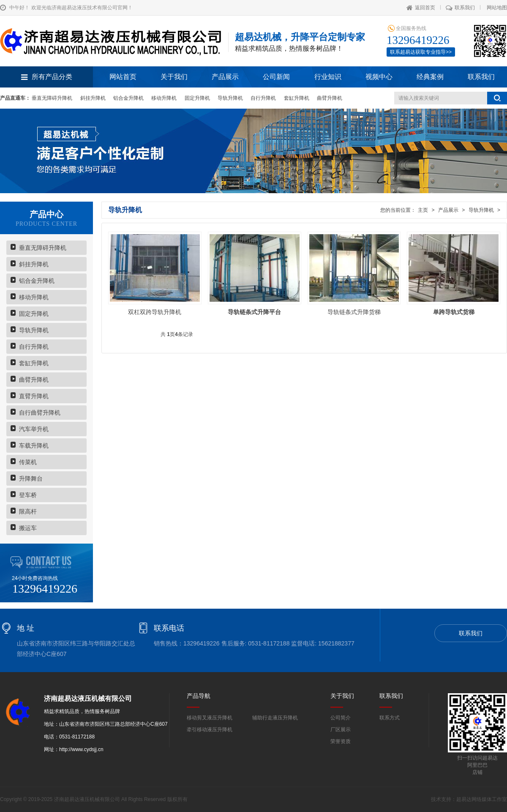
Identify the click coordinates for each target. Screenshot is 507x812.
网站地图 (497, 8)
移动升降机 (164, 98)
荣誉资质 (341, 741)
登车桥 (28, 495)
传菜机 (28, 462)
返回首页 (421, 8)
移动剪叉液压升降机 (210, 718)
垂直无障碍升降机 (52, 98)
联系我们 (460, 8)
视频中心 (379, 77)
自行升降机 (263, 98)
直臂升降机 (34, 396)
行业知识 (328, 77)
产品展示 (225, 77)
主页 (423, 210)
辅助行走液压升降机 (275, 718)
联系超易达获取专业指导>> (421, 52)
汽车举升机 (34, 429)
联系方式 (390, 718)
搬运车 (28, 528)
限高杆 (28, 511)
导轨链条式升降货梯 (354, 312)
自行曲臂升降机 (40, 413)
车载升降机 (34, 446)
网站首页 (123, 77)
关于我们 (174, 77)
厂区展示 (341, 730)
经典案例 (430, 77)
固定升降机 (197, 98)
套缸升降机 (297, 98)
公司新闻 (276, 77)
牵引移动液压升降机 (210, 730)
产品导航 (199, 696)
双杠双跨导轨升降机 (155, 312)
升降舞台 (31, 478)
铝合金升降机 (128, 98)
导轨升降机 (230, 98)
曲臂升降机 (330, 98)
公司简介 (341, 718)
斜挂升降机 (93, 98)
